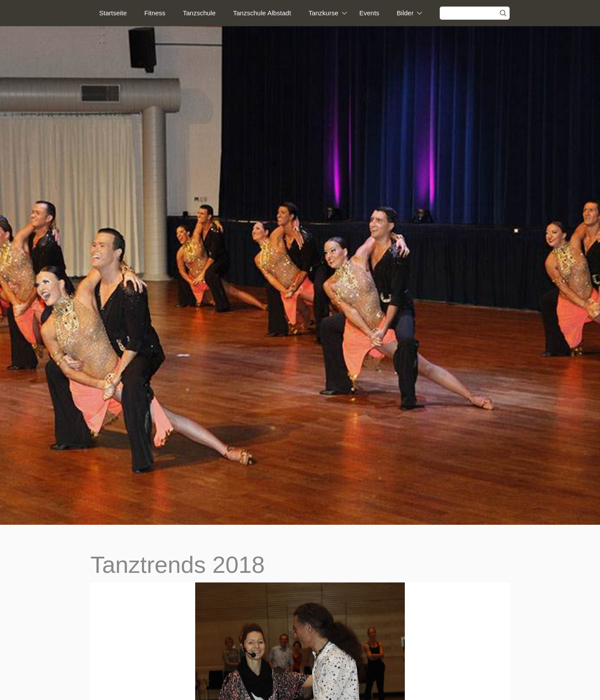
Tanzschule (199, 13)
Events (369, 13)
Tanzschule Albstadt (262, 13)
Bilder (405, 13)
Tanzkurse (323, 13)
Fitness (155, 13)
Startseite (113, 13)
